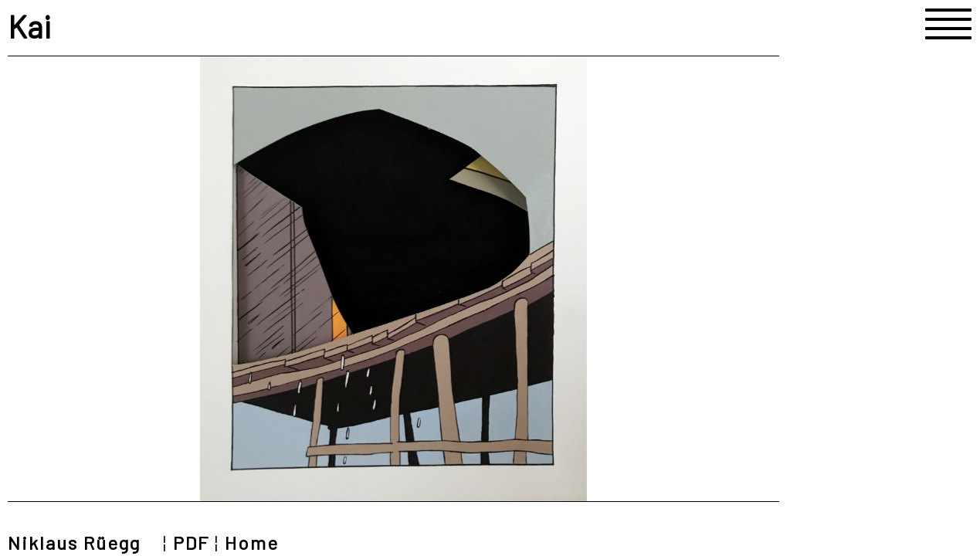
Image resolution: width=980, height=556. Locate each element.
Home (252, 542)
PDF (191, 542)
